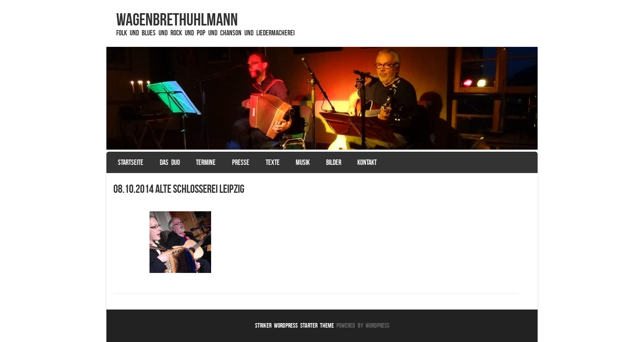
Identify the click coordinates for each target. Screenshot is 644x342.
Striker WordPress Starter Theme (294, 325)
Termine (206, 162)
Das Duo (170, 162)
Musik (303, 162)
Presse (241, 162)
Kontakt (367, 162)
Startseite (131, 162)
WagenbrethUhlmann (177, 19)
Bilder (334, 162)
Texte (273, 162)
